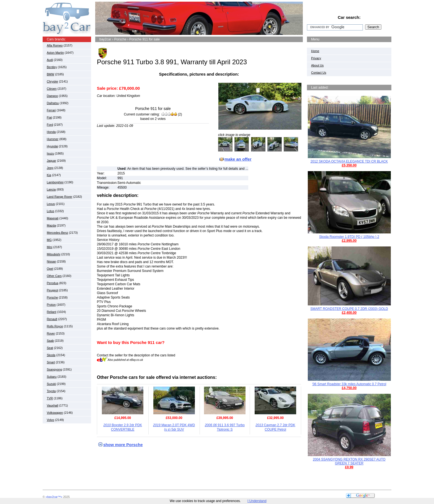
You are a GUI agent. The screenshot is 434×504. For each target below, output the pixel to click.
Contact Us (319, 73)
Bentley (52, 67)
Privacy (316, 58)
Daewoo (52, 96)
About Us (317, 65)
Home (315, 51)
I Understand (257, 501)
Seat (50, 348)
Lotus (51, 211)
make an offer (238, 159)
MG (49, 240)
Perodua (53, 283)
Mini (50, 247)
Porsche (52, 297)
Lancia (51, 189)
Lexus (51, 204)
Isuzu (50, 153)
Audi (50, 60)
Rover (51, 333)
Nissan (51, 261)
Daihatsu (53, 103)
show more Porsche (123, 445)
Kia (49, 175)
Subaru (52, 377)
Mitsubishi (54, 254)
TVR (50, 398)
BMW (51, 74)
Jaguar (51, 161)
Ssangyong (54, 369)
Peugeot (52, 290)
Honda (51, 132)
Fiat (49, 117)
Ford (50, 125)
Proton (51, 305)
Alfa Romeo (55, 45)
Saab (50, 341)
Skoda (51, 355)
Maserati (53, 218)
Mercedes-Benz (57, 233)
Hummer (53, 139)
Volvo (51, 420)
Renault (52, 319)
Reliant (51, 312)
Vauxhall (52, 405)
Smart (51, 362)
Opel (50, 269)
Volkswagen (55, 413)
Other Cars (54, 276)
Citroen (52, 89)
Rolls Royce (55, 326)
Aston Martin (55, 53)
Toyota (51, 391)
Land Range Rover (60, 197)
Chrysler (52, 81)
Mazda (51, 225)
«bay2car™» (54, 497)
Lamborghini (55, 182)
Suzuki (51, 384)
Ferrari (51, 110)
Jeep (50, 168)
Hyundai (52, 146)
